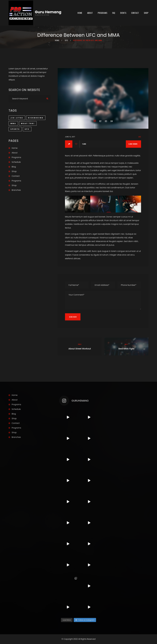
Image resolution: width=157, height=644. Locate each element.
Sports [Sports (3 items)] (15, 129)
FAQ (114, 13)
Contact (135, 13)
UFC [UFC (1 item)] (27, 129)
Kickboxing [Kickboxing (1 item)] (36, 118)
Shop (146, 13)
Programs (102, 13)
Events (123, 13)
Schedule (16, 162)
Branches (16, 190)
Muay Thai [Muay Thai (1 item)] (28, 123)
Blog (14, 167)
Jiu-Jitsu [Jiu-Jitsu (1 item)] (17, 118)
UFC (66, 40)
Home (80, 13)
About (90, 13)
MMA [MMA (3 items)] (13, 123)
